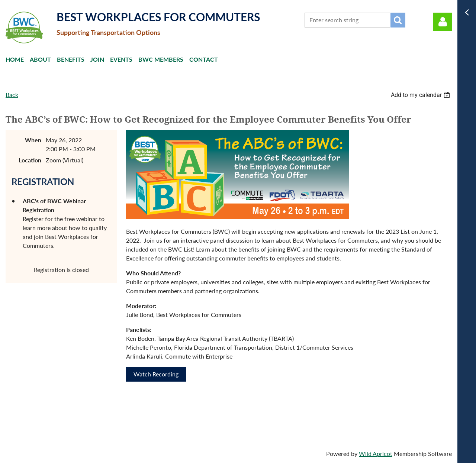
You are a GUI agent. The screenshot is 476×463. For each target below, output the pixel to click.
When (33, 140)
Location (30, 160)
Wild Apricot (376, 454)
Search (398, 20)
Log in (443, 22)
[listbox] (421, 95)
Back (12, 95)
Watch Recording (156, 374)
